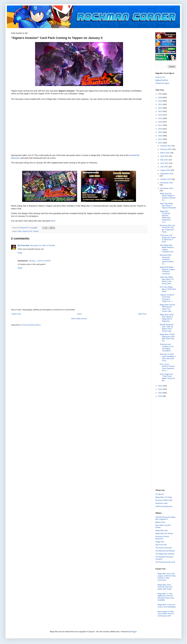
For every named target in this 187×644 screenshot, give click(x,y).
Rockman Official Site (164, 500)
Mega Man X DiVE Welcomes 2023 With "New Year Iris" (167, 338)
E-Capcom (160, 494)
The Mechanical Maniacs (165, 551)
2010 (160, 101)
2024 (160, 389)
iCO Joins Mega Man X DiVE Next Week (168, 289)
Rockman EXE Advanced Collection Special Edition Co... (167, 259)
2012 (160, 108)
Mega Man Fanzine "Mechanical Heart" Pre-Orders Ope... (167, 308)
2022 (160, 143)
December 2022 (167, 188)
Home (80, 314)
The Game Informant (164, 548)
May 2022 (165, 160)
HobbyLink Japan (162, 83)
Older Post (142, 314)
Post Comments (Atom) (31, 325)
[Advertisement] (166, 443)
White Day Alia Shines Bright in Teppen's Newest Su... (168, 197)
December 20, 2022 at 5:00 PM (42, 245)
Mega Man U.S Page (164, 497)
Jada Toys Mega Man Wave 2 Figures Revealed (168, 206)
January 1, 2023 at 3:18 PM (40, 261)
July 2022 (164, 167)
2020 (160, 136)
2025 (160, 393)
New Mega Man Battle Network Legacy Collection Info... (167, 248)
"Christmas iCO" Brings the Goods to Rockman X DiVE (168, 239)
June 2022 (165, 163)
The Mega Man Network (165, 554)
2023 (160, 386)
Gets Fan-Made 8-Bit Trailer (165, 587)
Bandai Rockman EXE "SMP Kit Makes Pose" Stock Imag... (167, 328)
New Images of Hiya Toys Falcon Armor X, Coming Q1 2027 (166, 614)
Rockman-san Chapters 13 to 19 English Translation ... (167, 347)
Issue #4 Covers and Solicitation (167, 606)
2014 (160, 115)
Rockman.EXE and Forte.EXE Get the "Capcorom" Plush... (167, 229)
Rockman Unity (161, 503)
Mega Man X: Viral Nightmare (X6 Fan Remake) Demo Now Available (166, 597)
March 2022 (165, 153)
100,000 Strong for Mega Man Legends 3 (165, 518)
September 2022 (167, 174)
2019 (160, 132)
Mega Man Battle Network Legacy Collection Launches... (167, 270)
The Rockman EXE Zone (165, 562)
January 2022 (166, 146)
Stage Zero (160, 542)
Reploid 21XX (28, 231)
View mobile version (79, 319)
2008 (160, 94)
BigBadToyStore (162, 80)
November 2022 (167, 183)
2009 (160, 97)
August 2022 (166, 170)
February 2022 (166, 149)
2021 (160, 139)
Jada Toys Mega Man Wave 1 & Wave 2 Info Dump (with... (167, 280)
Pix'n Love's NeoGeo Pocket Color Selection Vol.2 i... (167, 367)
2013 (160, 111)
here (53, 221)
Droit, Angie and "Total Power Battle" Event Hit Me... (167, 377)
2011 (160, 104)
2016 (160, 122)
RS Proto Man (23, 245)
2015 (160, 118)
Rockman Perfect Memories (162, 538)
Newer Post (16, 314)
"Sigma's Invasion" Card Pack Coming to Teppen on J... (167, 298)
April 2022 (165, 156)
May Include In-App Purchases (167, 577)
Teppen (36, 231)
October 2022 (166, 179)
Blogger (134, 632)
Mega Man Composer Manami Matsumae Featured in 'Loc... (165, 217)
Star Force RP (161, 545)
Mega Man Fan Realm (164, 533)
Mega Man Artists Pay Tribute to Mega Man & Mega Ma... (167, 318)
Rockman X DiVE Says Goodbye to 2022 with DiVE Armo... (168, 357)
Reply (20, 253)
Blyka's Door (160, 522)
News (20, 231)
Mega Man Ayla (161, 530)
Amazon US (160, 77)
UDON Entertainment (164, 506)
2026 (160, 396)
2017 (160, 125)
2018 (160, 129)
